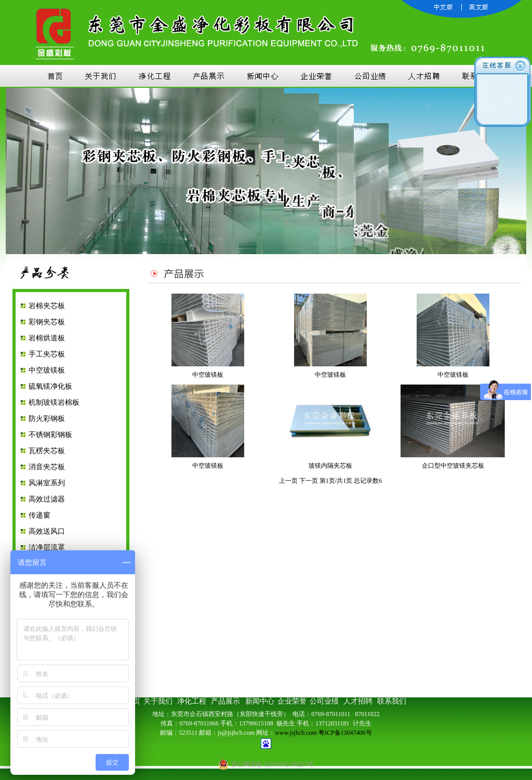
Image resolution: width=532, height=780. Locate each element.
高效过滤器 (47, 499)
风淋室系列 (47, 483)
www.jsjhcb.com (296, 733)
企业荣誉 (292, 701)
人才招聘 (358, 701)
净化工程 (192, 701)
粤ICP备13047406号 (345, 733)
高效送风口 (47, 531)
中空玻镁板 (47, 370)
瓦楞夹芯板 (47, 451)
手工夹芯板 (47, 354)
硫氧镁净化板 (50, 386)
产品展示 (227, 701)
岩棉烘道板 (47, 338)
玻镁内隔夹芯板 (330, 466)
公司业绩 (324, 701)
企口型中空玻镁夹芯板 (453, 466)
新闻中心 (261, 701)
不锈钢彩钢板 (50, 435)
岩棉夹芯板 (47, 306)
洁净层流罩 (47, 547)
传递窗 (39, 515)
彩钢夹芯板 (47, 322)
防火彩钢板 (47, 419)
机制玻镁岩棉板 (54, 402)
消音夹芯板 (47, 467)
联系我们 (392, 701)
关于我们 (158, 701)
